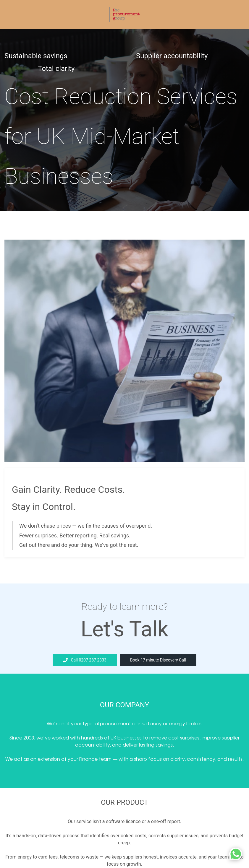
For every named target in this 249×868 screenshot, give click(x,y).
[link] (124, 244)
